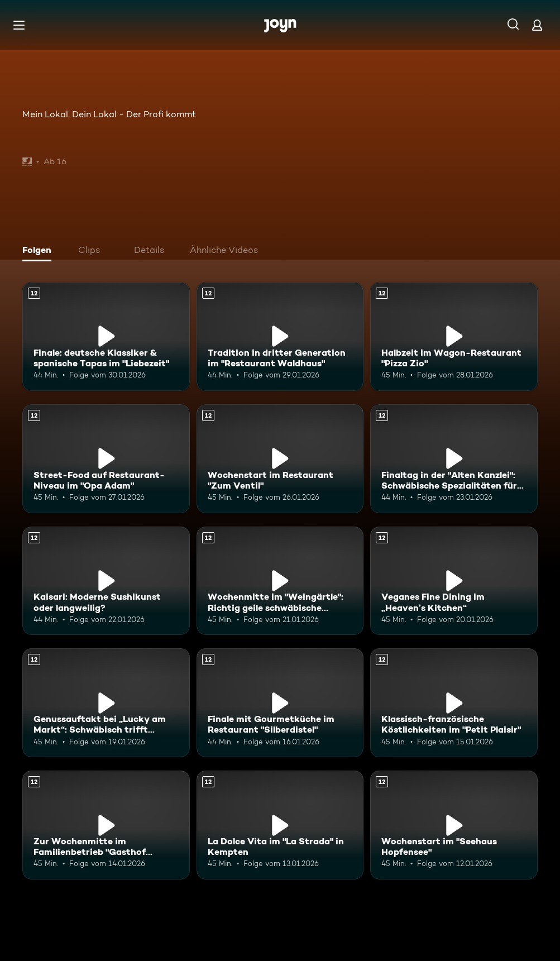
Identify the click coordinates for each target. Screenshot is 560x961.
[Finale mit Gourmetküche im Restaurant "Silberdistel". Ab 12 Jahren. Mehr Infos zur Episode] (280, 703)
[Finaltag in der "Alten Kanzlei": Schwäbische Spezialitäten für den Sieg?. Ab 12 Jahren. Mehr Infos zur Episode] (454, 459)
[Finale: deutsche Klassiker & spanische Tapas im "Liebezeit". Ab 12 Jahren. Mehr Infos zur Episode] (106, 336)
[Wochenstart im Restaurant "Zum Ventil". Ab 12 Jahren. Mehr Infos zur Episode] (280, 459)
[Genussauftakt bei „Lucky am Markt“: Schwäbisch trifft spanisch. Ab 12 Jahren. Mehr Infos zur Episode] (106, 703)
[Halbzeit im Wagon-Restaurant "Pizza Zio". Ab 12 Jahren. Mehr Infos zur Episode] (454, 336)
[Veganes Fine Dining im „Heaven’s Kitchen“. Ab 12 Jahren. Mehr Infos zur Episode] (454, 581)
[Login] (537, 25)
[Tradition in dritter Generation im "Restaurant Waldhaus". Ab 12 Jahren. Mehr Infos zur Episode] (280, 336)
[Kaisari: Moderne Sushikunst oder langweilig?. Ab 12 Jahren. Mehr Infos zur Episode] (106, 581)
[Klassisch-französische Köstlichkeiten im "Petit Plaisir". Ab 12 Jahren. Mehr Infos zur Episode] (454, 703)
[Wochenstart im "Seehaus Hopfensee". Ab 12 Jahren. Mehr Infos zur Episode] (454, 825)
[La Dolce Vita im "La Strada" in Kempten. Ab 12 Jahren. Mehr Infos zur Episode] (280, 825)
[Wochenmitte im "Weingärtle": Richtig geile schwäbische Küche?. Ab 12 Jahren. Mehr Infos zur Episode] (280, 581)
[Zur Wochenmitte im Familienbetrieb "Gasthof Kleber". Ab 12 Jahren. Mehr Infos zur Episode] (106, 825)
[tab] (40, 251)
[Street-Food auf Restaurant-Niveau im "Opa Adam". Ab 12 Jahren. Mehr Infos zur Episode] (106, 459)
